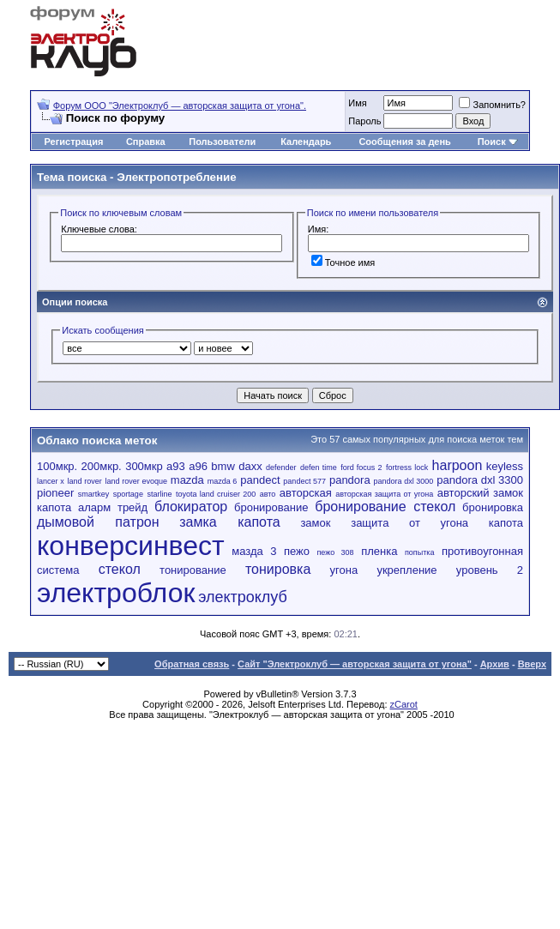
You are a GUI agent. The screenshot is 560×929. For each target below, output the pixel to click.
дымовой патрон (98, 522)
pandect (260, 480)
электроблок (116, 593)
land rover (85, 481)
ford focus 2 (361, 468)
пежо (297, 551)
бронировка (493, 507)
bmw (223, 466)
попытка (419, 552)
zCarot (404, 704)
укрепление (406, 570)
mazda (187, 480)
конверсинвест (131, 546)
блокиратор (191, 507)
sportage (128, 494)
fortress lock (407, 468)
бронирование (271, 507)
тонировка (278, 569)
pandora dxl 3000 (404, 481)
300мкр (144, 466)
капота (506, 523)
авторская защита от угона (384, 494)
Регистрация (74, 142)
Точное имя (343, 262)
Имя (357, 103)
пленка (379, 551)
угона (344, 570)
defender (281, 468)
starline (159, 494)
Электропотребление (176, 177)
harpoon (458, 465)
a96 (198, 466)
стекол (120, 569)
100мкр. (57, 466)
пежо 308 (335, 552)
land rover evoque (136, 481)
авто (268, 494)
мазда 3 (254, 551)
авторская (306, 493)
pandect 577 (304, 481)
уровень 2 (490, 570)
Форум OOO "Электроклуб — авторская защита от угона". (180, 106)
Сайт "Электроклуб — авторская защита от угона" (355, 664)
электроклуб (243, 597)
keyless (505, 466)
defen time (319, 468)
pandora (350, 480)
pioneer (55, 493)
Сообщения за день (404, 142)
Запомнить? (492, 105)
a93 (176, 466)
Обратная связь (192, 664)
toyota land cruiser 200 (216, 494)
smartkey (94, 494)
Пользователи (222, 142)
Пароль (364, 121)
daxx (250, 466)
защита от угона (409, 523)
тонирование (193, 570)
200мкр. (102, 466)
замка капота (229, 522)
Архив (495, 664)
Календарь (306, 142)
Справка (146, 142)
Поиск (492, 142)
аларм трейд (113, 507)
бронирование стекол (385, 507)
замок (315, 523)
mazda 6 (223, 481)
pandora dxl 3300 (480, 480)
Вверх (532, 664)
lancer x (51, 481)
